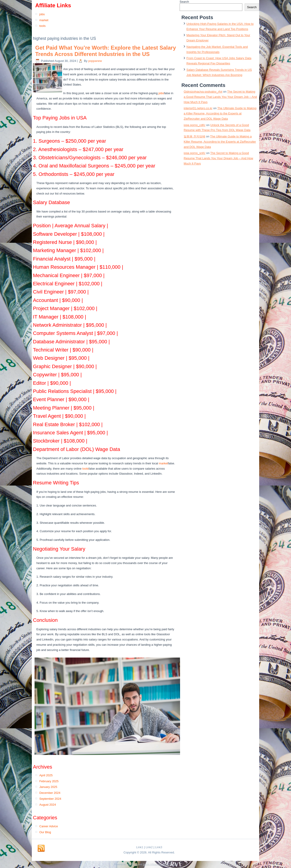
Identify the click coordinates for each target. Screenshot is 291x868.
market (44, 20)
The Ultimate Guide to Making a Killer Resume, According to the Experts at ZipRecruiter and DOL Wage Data (220, 113)
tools (42, 26)
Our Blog (45, 832)
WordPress (132, 864)
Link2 (149, 847)
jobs (42, 14)
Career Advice (49, 826)
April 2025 (46, 775)
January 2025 (48, 787)
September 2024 (50, 799)
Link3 (159, 847)
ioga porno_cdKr (194, 125)
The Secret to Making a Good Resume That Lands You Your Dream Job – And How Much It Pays (220, 97)
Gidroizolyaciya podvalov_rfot (203, 92)
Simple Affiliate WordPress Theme (160, 864)
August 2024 (48, 805)
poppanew (95, 61)
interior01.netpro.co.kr (198, 108)
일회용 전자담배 (194, 136)
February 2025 (49, 781)
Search (184, 2)
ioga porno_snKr (194, 153)
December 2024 (50, 793)
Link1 (140, 847)
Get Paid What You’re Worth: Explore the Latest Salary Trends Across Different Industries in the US (106, 51)
